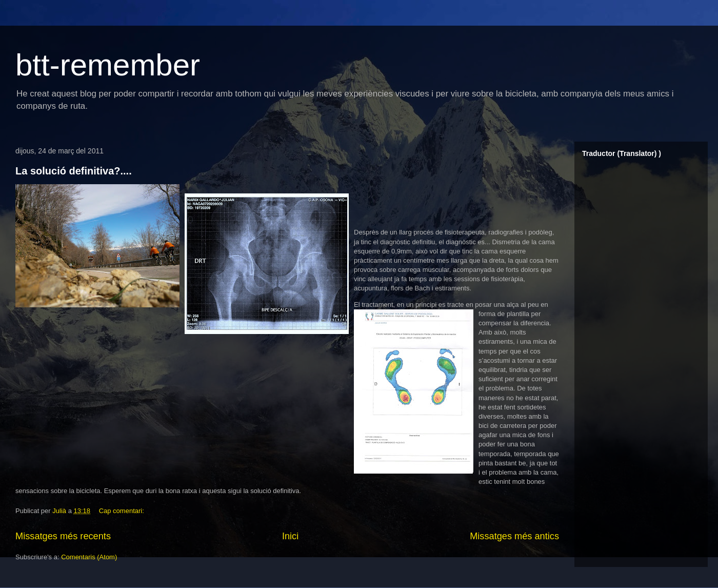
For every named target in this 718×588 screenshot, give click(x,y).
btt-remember (108, 65)
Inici (290, 536)
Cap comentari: (123, 511)
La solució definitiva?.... (74, 171)
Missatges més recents (63, 536)
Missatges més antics (514, 536)
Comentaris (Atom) (89, 557)
